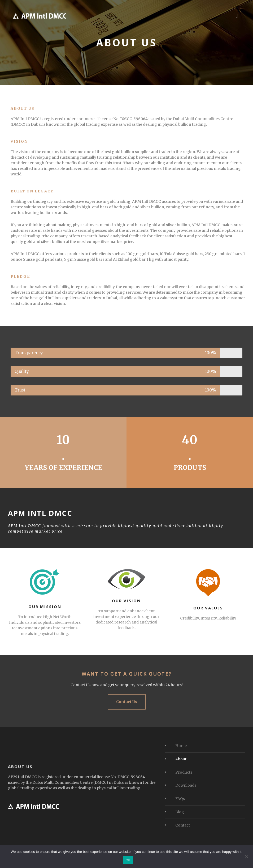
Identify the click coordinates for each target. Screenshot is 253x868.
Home (181, 746)
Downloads (186, 785)
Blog (180, 812)
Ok (128, 860)
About (181, 759)
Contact (183, 825)
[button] (237, 16)
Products (184, 772)
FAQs (180, 799)
